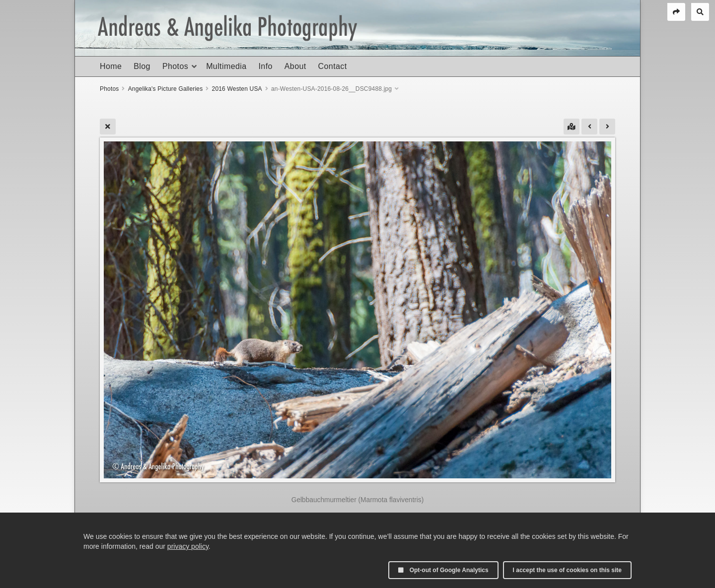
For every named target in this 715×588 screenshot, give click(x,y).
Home (111, 66)
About (295, 66)
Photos (175, 66)
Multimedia (226, 66)
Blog (142, 66)
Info (265, 66)
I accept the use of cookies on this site (567, 570)
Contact (333, 66)
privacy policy (188, 546)
